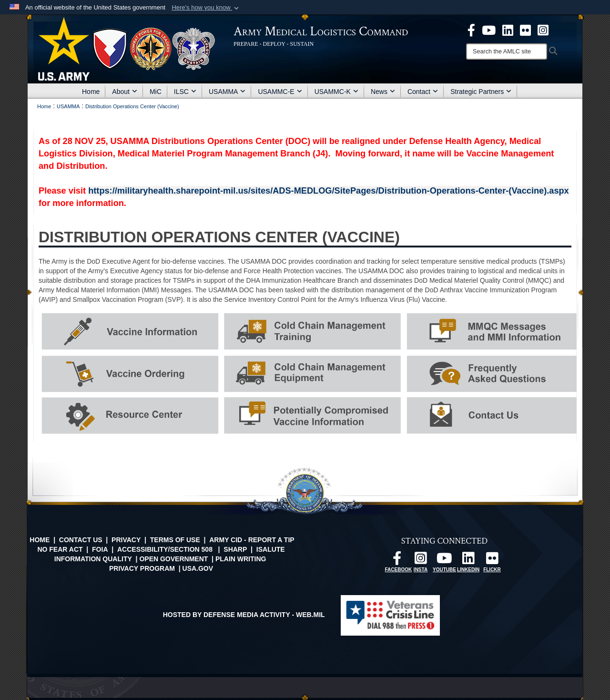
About (125, 92)
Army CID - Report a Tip (252, 540)
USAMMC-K (336, 92)
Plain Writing (241, 559)
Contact (423, 92)
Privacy (126, 540)
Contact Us (81, 540)
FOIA (100, 549)
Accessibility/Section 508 (165, 549)
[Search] (507, 51)
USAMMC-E (280, 92)
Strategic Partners (481, 92)
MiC (156, 92)
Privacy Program (142, 568)
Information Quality (93, 559)
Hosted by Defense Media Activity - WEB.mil (244, 615)
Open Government (173, 559)
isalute (271, 549)
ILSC (185, 92)
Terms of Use (175, 540)
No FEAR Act (60, 549)
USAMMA (227, 92)
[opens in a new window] (471, 30)
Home (91, 92)
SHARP (235, 549)
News (383, 92)
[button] (206, 8)
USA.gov (198, 568)
